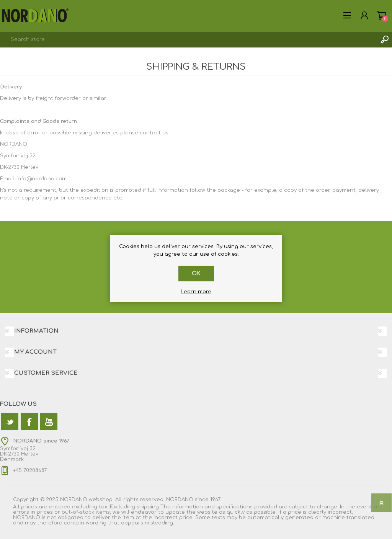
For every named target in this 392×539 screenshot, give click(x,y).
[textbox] (188, 39)
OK (196, 274)
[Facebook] (29, 422)
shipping (148, 507)
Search (384, 39)
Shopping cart (381, 15)
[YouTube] (49, 422)
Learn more (196, 292)
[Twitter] (10, 422)
